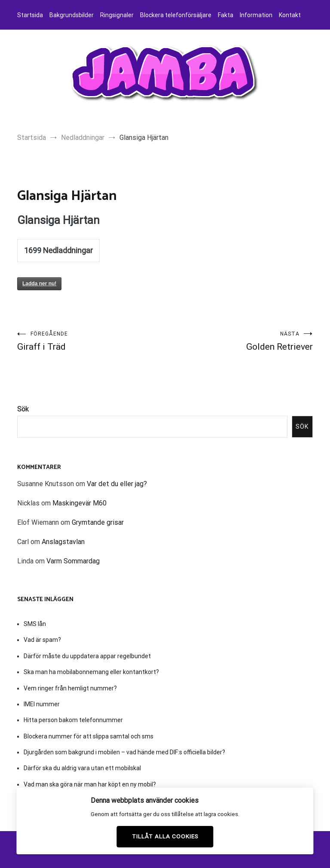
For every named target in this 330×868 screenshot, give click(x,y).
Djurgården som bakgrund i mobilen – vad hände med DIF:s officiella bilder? (124, 752)
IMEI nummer (42, 704)
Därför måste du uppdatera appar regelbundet (87, 656)
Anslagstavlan (63, 542)
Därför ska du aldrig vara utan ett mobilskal (82, 768)
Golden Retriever (239, 341)
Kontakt (290, 15)
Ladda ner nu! (39, 284)
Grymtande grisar (98, 522)
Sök (23, 409)
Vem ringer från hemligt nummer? (70, 688)
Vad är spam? (42, 640)
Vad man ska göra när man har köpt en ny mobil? (90, 784)
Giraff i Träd (91, 341)
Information (256, 15)
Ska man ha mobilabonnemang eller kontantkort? (91, 672)
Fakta (226, 15)
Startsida (30, 15)
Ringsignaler (117, 15)
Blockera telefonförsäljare (176, 15)
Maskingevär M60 (79, 503)
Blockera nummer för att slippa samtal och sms (89, 736)
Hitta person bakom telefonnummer (73, 720)
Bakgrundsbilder (72, 15)
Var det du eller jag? (117, 484)
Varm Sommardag (73, 561)
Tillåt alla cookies (165, 836)
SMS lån (35, 624)
